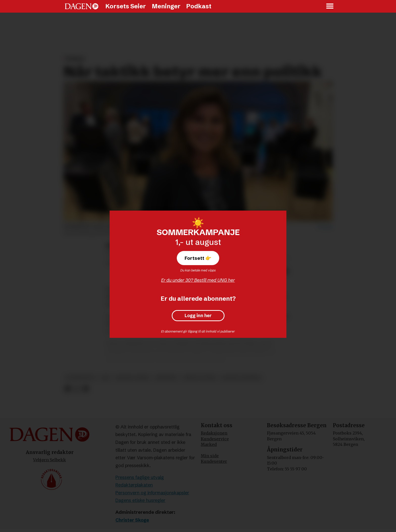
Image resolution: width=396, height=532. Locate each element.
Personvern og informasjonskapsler (152, 493)
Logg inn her (198, 316)
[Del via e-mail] (85, 389)
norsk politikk (199, 378)
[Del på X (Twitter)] (77, 389)
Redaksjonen (214, 433)
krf (106, 378)
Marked (209, 444)
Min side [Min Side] (210, 456)
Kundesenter (214, 461)
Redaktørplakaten (134, 485)
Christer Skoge (132, 520)
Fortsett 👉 (198, 258)
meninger (166, 378)
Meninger (166, 6)
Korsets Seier (126, 6)
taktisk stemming (241, 378)
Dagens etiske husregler (140, 500)
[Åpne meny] (330, 6)
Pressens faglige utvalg (140, 477)
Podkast (199, 6)
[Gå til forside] (82, 6)
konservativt (81, 378)
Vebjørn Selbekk (49, 460)
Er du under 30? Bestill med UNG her (198, 280)
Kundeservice (215, 439)
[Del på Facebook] (68, 389)
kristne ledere (133, 378)
